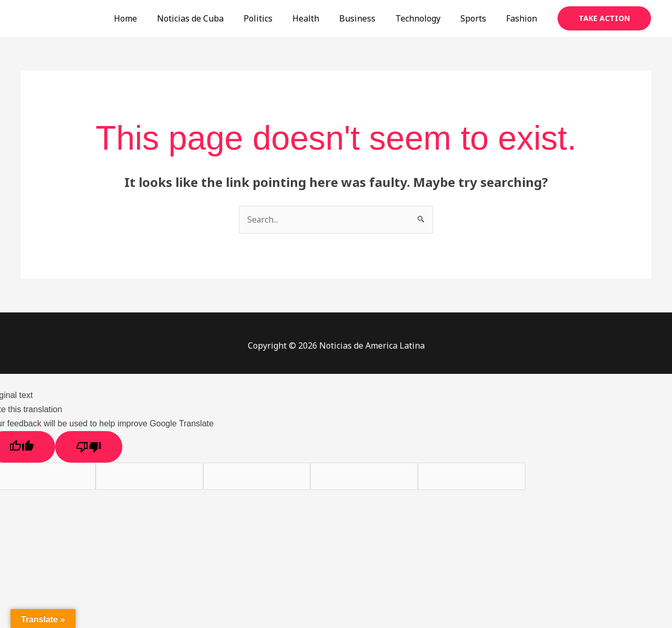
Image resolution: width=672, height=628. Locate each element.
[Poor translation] (89, 447)
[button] (604, 18)
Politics (275, 18)
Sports (478, 18)
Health (320, 18)
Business (368, 18)
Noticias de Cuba (211, 18)
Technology (426, 18)
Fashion (523, 18)
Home (149, 18)
